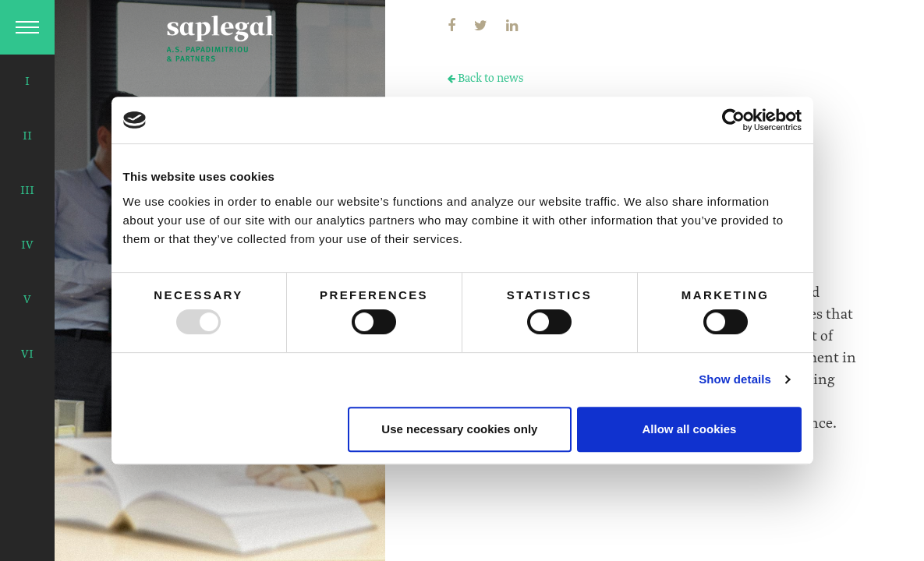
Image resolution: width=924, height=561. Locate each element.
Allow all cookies (690, 429)
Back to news (485, 79)
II (27, 136)
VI (27, 355)
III (27, 191)
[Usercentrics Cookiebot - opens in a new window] (733, 120)
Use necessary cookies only (459, 429)
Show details (735, 379)
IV (27, 245)
